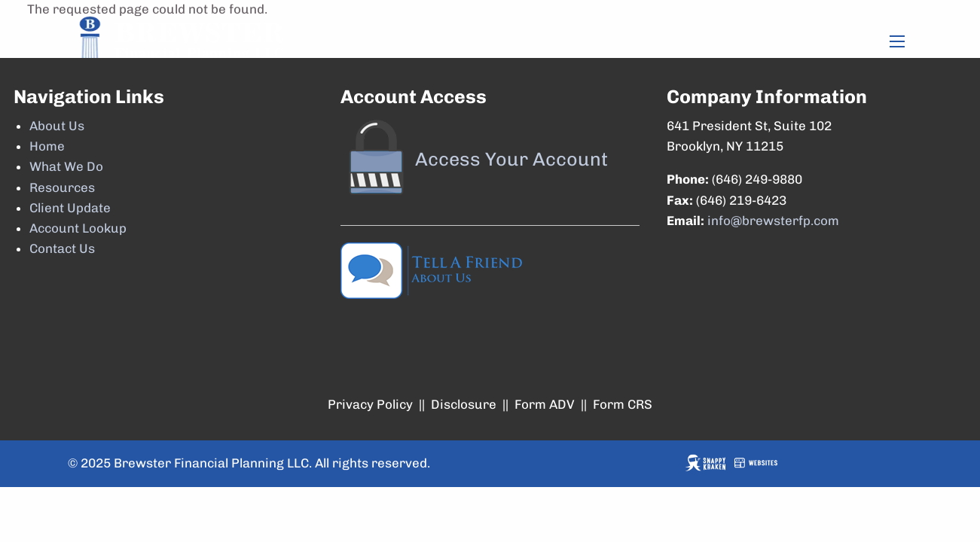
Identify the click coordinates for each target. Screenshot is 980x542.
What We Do (66, 166)
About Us (57, 126)
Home (47, 146)
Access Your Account (511, 159)
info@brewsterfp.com (773, 221)
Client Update (70, 208)
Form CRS (623, 404)
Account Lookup (78, 228)
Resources (62, 187)
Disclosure (464, 404)
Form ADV (545, 404)
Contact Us (62, 248)
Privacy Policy (370, 404)
